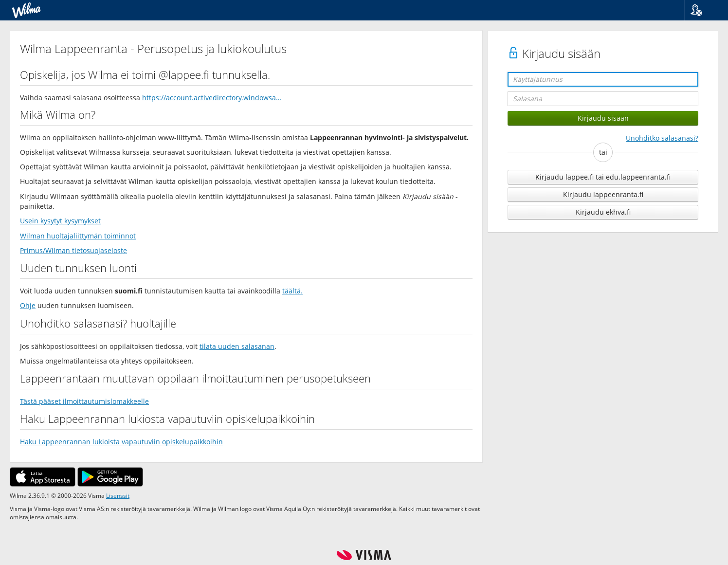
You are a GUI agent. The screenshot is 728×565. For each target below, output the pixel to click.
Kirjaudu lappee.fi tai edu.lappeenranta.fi (603, 177)
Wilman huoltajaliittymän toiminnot (78, 236)
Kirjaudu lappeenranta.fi (603, 194)
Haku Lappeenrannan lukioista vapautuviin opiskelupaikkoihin (121, 442)
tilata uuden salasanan (237, 346)
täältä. (292, 291)
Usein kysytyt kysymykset (60, 221)
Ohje (28, 305)
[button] (702, 10)
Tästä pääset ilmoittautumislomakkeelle (84, 401)
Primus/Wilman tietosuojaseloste (73, 250)
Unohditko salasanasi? (662, 138)
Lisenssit (118, 495)
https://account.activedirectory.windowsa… (212, 98)
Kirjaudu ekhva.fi (603, 212)
